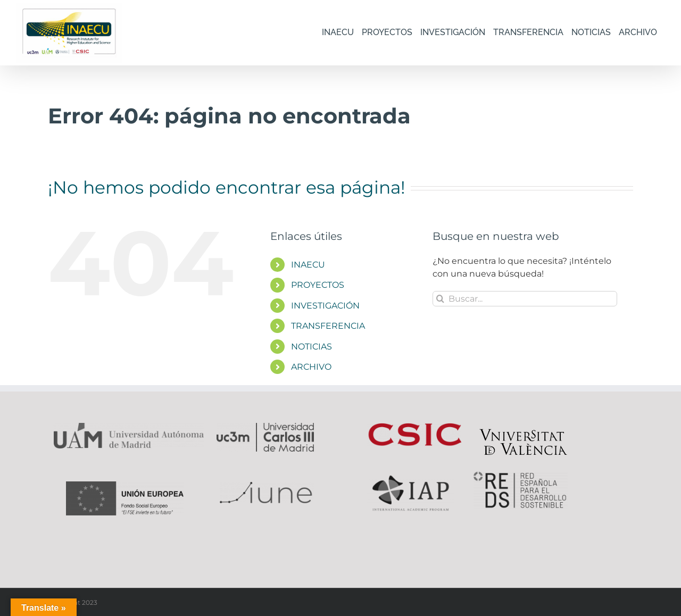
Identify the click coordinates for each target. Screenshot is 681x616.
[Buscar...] (525, 299)
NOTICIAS (312, 347)
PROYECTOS (318, 285)
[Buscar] (440, 299)
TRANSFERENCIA (328, 326)
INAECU (308, 265)
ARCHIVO (311, 367)
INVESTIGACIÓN (325, 306)
